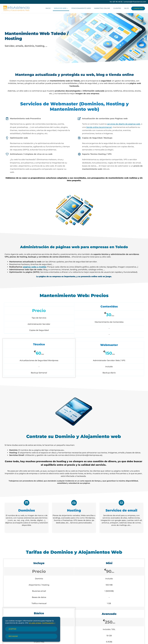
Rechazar (13, 636)
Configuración (49, 623)
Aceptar (12, 629)
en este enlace (35, 623)
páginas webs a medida (35, 267)
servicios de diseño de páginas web (124, 124)
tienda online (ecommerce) (99, 127)
